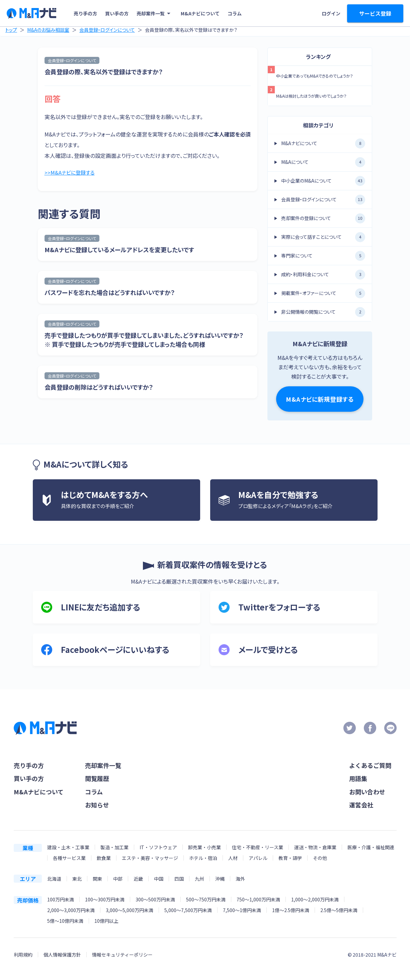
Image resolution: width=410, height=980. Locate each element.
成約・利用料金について (323, 275)
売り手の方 (85, 13)
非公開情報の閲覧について (323, 312)
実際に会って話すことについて (323, 237)
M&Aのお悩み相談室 (48, 30)
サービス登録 (375, 13)
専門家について (323, 256)
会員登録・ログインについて (107, 30)
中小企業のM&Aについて (323, 181)
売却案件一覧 (155, 13)
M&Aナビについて (200, 13)
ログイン (331, 13)
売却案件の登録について (323, 218)
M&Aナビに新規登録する (320, 399)
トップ (11, 30)
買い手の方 (117, 13)
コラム (235, 13)
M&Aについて (323, 162)
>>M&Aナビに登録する (71, 173)
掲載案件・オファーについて (323, 293)
